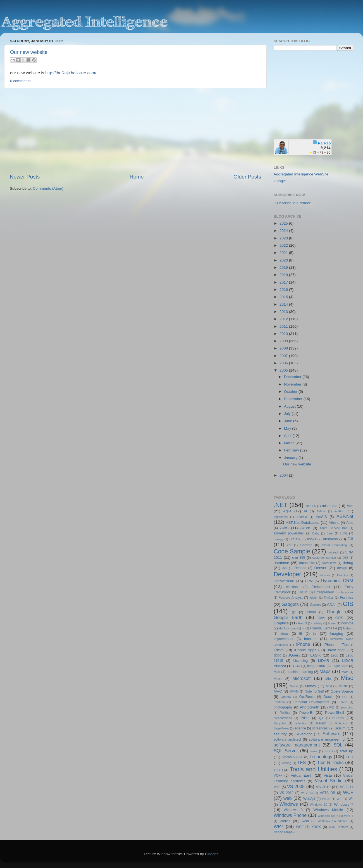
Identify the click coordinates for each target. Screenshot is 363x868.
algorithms (281, 517)
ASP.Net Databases (303, 523)
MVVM (294, 691)
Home (137, 177)
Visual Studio (329, 781)
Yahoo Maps (283, 832)
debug (348, 563)
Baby (316, 533)
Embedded (321, 587)
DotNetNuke (284, 581)
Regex (321, 723)
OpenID (286, 697)
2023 (284, 238)
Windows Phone (290, 815)
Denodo (300, 568)
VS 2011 (347, 787)
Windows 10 (319, 805)
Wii (351, 799)
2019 (284, 267)
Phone (343, 702)
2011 (284, 326)
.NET (280, 505)
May (288, 428)
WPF (300, 827)
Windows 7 (344, 804)
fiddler (313, 598)
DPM (309, 581)
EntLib (302, 592)
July (288, 414)
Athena (334, 523)
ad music (330, 506)
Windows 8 (293, 810)
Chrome (306, 545)
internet (310, 639)
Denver (320, 568)
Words (285, 821)
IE (301, 634)
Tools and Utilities (313, 769)
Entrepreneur (324, 592)
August (290, 406)
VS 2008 (296, 786)
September (294, 399)
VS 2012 (286, 793)
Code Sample (292, 551)
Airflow (321, 511)
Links (298, 666)
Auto (350, 523)
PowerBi (306, 713)
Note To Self (314, 691)
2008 (284, 348)
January (291, 458)
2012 (284, 319)
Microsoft (302, 678)
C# (350, 539)
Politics (285, 713)
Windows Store (328, 816)
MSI (329, 686)
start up (347, 751)
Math (345, 672)
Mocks (294, 686)
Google (334, 612)
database (281, 563)
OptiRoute (307, 697)
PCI (345, 697)
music (343, 686)
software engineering (327, 739)
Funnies (347, 597)
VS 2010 (323, 787)
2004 (284, 475)
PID (332, 707)
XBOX (316, 827)
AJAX (339, 511)
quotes (338, 718)
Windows (289, 804)
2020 (284, 260)
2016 (284, 290)
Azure (305, 528)
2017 (284, 282)
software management (297, 745)
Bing (344, 533)
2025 (284, 223)
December (293, 377)
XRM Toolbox (338, 827)
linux (322, 666)
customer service (324, 558)
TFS (302, 762)
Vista (328, 775)
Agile (287, 511)
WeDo (326, 799)
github (311, 612)
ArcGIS (321, 517)
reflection (301, 723)
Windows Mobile (328, 810)
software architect (287, 739)
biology (278, 539)
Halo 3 (302, 623)
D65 (345, 558)
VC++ (278, 776)
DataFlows (329, 563)
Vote (277, 787)
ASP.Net (345, 516)
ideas (284, 634)
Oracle (328, 697)
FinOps (329, 598)
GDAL (332, 605)
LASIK (316, 655)
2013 (284, 312)
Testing (286, 763)
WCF (348, 792)
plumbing (347, 707)
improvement (283, 639)
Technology (321, 757)
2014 (284, 304)
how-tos (348, 623)
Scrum (340, 728)
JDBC (278, 655)
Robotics (341, 723)
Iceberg (348, 628)
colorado (334, 552)
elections (293, 587)
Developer (287, 574)
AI (305, 511)
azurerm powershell (289, 533)
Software (331, 734)
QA (321, 718)
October (291, 392)
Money (311, 686)
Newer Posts (25, 177)
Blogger (211, 854)
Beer (330, 533)
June (289, 421)
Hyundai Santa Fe (323, 628)
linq (310, 666)
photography (283, 707)
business (330, 539)
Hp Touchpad (288, 628)
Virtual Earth (302, 775)
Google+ (281, 181)
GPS (339, 618)
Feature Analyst (291, 598)
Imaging (336, 633)
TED (349, 757)
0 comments (20, 81)
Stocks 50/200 (292, 757)
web (288, 798)
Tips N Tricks (330, 762)
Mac (277, 672)
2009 (284, 341)
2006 (284, 363)
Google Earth (288, 617)
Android (302, 517)
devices (325, 575)
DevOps (342, 575)
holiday (317, 623)
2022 (284, 245)
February (292, 450)
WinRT (349, 816)
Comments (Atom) (48, 188)
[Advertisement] (135, 131)
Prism (305, 718)
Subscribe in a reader (293, 203)
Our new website (29, 52)
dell (285, 568)
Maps (325, 671)
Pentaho (279, 702)
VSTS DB (327, 793)
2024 (284, 231)
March (290, 443)
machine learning (300, 672)
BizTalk (295, 539)
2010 (284, 334)
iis (315, 633)
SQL (338, 745)
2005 (284, 370)
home (332, 623)
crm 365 (298, 558)
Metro (278, 679)
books (311, 539)
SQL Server (286, 751)
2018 (284, 275)
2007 (284, 356)
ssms (314, 751)
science (300, 728)
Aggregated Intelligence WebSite (301, 174)
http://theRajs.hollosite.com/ (71, 73)
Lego (335, 655)
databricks (307, 563)
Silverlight (304, 734)
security (280, 734)
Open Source (342, 691)
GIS (348, 604)
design (342, 568)
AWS (284, 528)
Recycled (280, 723)
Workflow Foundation (333, 821)
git (294, 612)
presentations (283, 718)
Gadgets (290, 604)
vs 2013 (307, 793)
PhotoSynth (310, 707)
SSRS (329, 751)
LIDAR (324, 661)
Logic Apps (340, 666)
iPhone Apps (305, 650)
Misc (347, 678)
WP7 (279, 826)
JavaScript (336, 650)
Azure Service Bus (334, 528)
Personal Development (311, 702)
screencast (320, 728)
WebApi (309, 799)
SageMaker (281, 728)
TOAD (278, 770)
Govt (321, 618)
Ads (350, 506)
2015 (284, 297)
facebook (347, 592)
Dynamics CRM (337, 581)
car (289, 545)
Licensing (301, 661)
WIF (340, 799)
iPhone (303, 644)
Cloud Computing (335, 545)
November (293, 384)
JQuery (294, 655)
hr (303, 628)
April (288, 436)
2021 (284, 253)
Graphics (281, 623)
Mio (328, 679)
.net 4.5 (311, 506)
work (305, 821)
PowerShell (335, 713)
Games (315, 605)
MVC (278, 691)
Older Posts (247, 177)
